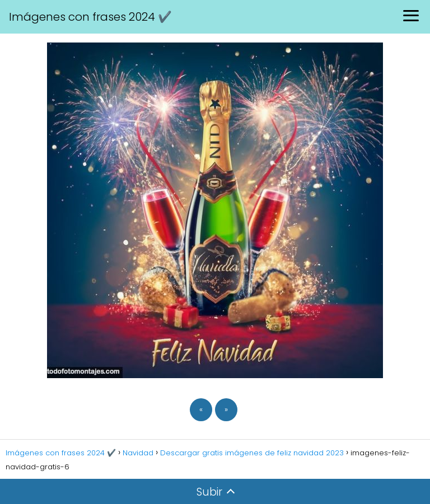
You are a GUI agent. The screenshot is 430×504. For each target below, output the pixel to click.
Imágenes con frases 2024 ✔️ (90, 17)
